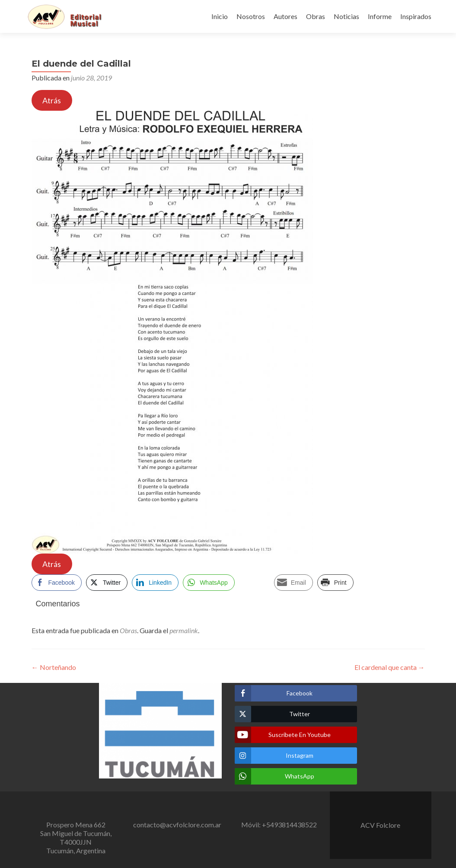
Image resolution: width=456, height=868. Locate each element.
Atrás (52, 100)
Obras (316, 16)
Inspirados (416, 16)
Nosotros (251, 16)
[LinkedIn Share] (155, 583)
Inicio (220, 16)
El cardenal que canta (390, 667)
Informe (380, 16)
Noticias (346, 16)
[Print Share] (335, 583)
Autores (285, 16)
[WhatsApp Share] (209, 583)
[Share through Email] (293, 583)
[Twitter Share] (107, 583)
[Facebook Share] (57, 583)
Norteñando (54, 667)
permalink (184, 630)
